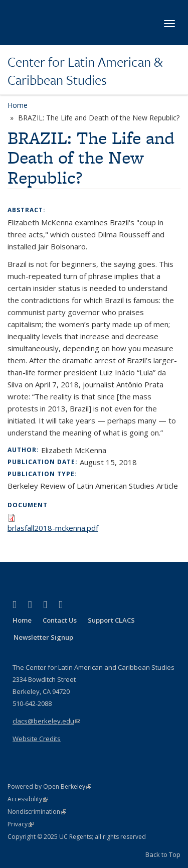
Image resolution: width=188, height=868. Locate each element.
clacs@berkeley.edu (46, 721)
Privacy (21, 824)
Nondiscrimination (37, 812)
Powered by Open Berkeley (49, 786)
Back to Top (163, 854)
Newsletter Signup (43, 637)
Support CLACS (111, 620)
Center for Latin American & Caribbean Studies (85, 71)
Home (18, 105)
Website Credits (37, 739)
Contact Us (60, 620)
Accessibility (28, 799)
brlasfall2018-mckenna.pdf (53, 528)
